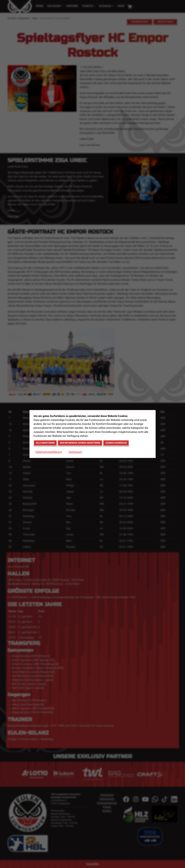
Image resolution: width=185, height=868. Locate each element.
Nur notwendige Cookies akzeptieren (80, 443)
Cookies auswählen (116, 443)
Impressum (75, 452)
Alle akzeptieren (45, 443)
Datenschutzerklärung (49, 452)
